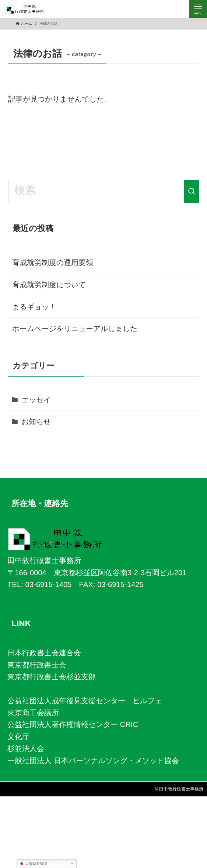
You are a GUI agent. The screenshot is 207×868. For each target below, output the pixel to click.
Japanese (33, 864)
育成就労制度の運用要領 (53, 263)
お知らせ (36, 422)
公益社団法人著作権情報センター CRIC (73, 724)
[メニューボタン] (198, 9)
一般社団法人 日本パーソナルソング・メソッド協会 (93, 761)
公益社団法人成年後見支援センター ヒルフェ (85, 701)
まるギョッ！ (35, 307)
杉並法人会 (26, 748)
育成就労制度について (49, 285)
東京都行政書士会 (37, 665)
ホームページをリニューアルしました (75, 329)
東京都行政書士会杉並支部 (52, 677)
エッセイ (36, 400)
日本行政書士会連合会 (44, 653)
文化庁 (18, 737)
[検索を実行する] (192, 191)
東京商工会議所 (33, 713)
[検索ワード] (103, 191)
